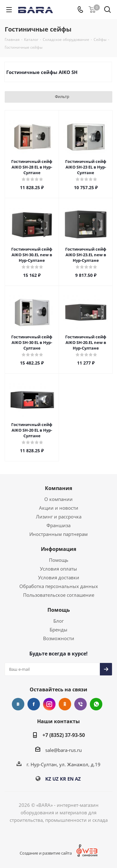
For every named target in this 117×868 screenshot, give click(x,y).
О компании (58, 499)
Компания (58, 488)
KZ (48, 779)
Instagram (49, 704)
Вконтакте (18, 704)
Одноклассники (65, 704)
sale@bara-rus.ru (63, 750)
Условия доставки (59, 577)
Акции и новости (59, 508)
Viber (80, 704)
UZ (56, 779)
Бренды (58, 630)
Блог (58, 621)
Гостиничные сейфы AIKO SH (42, 72)
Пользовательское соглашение (59, 595)
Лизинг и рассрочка (59, 517)
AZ (78, 779)
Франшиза (58, 525)
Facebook (34, 704)
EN (71, 779)
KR (63, 779)
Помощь (59, 560)
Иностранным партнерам (58, 534)
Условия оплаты (58, 569)
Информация (58, 549)
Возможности (59, 638)
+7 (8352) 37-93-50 (64, 735)
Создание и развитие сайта (46, 853)
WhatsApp (96, 704)
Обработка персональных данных (59, 586)
